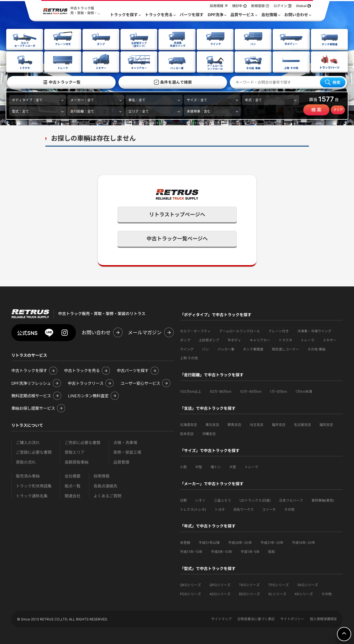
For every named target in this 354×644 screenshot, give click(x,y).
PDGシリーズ (190, 593)
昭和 (272, 551)
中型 (199, 466)
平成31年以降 (209, 542)
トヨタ (220, 509)
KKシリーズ (304, 593)
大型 (233, 466)
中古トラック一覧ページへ (177, 238)
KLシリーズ (277, 593)
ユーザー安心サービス (140, 383)
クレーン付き (279, 331)
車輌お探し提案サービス (33, 408)
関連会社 (73, 495)
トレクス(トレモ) (193, 509)
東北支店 (212, 424)
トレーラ (308, 340)
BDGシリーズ (249, 593)
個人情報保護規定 (323, 618)
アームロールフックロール (239, 331)
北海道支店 (188, 424)
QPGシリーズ (220, 584)
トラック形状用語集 (34, 485)
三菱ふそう (222, 500)
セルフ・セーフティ (195, 331)
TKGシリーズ (249, 584)
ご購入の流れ (28, 442)
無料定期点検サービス (31, 395)
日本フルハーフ (291, 500)
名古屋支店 (302, 424)
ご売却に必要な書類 (82, 442)
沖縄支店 (209, 433)
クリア (338, 109)
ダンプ (185, 340)
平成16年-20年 (304, 542)
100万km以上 (191, 391)
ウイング (187, 349)
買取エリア (75, 452)
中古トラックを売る (82, 370)
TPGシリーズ (278, 584)
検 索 (316, 109)
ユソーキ (269, 509)
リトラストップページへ (177, 214)
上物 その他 (189, 357)
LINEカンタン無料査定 (88, 395)
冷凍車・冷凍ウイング (314, 331)
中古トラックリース (86, 383)
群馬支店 (234, 424)
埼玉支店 (257, 424)
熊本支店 (187, 433)
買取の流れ (26, 462)
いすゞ (200, 500)
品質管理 (121, 462)
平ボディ (234, 340)
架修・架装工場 (127, 452)
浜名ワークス (243, 509)
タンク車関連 (253, 349)
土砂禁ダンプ (209, 340)
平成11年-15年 (191, 551)
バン (205, 349)
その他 (289, 509)
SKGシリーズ (308, 584)
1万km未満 (304, 391)
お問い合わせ (96, 332)
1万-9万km (278, 391)
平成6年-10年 (221, 551)
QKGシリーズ (190, 584)
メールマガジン (145, 332)
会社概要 (73, 475)
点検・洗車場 (125, 442)
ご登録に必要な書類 (34, 452)
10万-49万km (251, 391)
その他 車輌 (316, 349)
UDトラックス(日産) (255, 500)
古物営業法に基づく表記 (256, 618)
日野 (183, 500)
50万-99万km (221, 391)
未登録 (185, 542)
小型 (183, 466)
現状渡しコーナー (285, 349)
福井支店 (279, 424)
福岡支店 (326, 424)
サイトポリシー (292, 618)
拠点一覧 (73, 485)
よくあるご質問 (107, 495)
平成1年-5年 (250, 551)
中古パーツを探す (133, 370)
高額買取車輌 (77, 462)
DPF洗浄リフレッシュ (31, 383)
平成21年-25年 (272, 542)
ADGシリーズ (220, 593)
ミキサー (330, 340)
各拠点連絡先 (105, 485)
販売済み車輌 (28, 475)
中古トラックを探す (29, 370)
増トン (216, 466)
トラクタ (285, 340)
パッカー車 (226, 349)
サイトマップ (221, 618)
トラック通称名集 (32, 495)
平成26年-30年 (240, 542)
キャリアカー (260, 340)
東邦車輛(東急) (323, 500)
